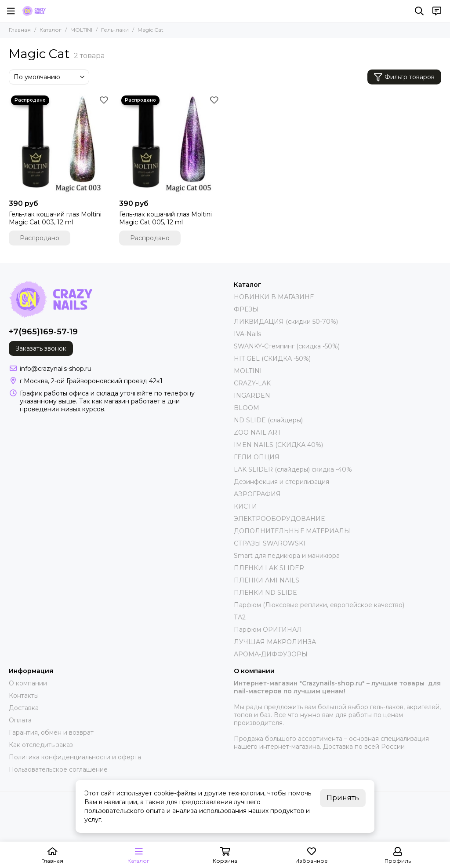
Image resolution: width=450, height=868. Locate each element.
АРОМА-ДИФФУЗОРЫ (271, 654)
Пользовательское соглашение (58, 769)
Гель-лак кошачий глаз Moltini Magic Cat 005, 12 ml (165, 218)
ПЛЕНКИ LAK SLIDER (269, 568)
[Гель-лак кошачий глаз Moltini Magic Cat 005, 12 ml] (170, 144)
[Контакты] (437, 11)
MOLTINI (81, 30)
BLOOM (247, 408)
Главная (20, 30)
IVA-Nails (247, 334)
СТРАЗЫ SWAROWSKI (270, 543)
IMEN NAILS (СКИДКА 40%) (278, 445)
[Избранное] (104, 100)
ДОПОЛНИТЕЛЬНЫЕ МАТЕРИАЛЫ (292, 531)
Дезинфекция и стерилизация (281, 482)
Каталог (51, 30)
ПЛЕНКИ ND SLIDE (265, 593)
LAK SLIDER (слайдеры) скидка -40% (293, 469)
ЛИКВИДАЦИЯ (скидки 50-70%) (286, 322)
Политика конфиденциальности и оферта (75, 757)
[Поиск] (419, 11)
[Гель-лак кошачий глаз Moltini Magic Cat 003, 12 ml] (60, 144)
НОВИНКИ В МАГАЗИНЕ (274, 297)
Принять (343, 798)
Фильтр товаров (404, 77)
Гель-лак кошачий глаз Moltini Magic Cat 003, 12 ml (55, 218)
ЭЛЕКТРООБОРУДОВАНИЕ (279, 519)
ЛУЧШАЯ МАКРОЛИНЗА (275, 642)
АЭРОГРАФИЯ (257, 494)
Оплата (20, 720)
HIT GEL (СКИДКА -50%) (272, 359)
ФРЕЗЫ (246, 309)
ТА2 (240, 617)
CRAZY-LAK (252, 383)
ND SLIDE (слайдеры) (268, 420)
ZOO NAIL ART (257, 432)
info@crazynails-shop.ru (56, 369)
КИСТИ (245, 506)
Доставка (24, 708)
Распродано (40, 238)
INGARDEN (252, 396)
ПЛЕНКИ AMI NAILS (267, 580)
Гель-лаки (115, 30)
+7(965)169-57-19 (43, 332)
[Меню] (11, 11)
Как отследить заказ (41, 745)
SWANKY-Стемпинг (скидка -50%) (287, 346)
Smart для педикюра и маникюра (287, 556)
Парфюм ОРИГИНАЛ (268, 630)
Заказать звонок (41, 348)
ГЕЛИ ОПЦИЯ (257, 457)
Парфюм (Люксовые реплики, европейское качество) (319, 605)
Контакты (24, 696)
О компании (28, 683)
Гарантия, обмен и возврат (51, 732)
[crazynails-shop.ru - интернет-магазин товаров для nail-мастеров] (34, 11)
